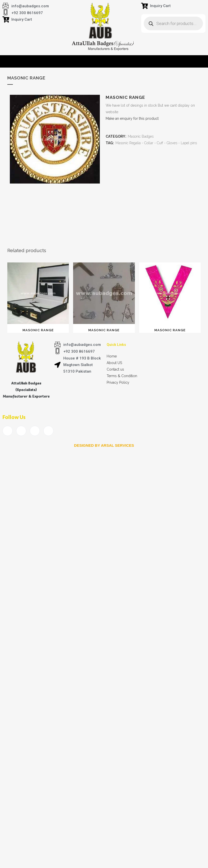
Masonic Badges (141, 136)
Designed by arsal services (104, 445)
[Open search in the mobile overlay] (173, 23)
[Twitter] (21, 431)
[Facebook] (8, 431)
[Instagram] (48, 431)
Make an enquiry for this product (132, 118)
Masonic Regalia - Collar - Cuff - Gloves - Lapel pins (156, 143)
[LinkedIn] (35, 431)
